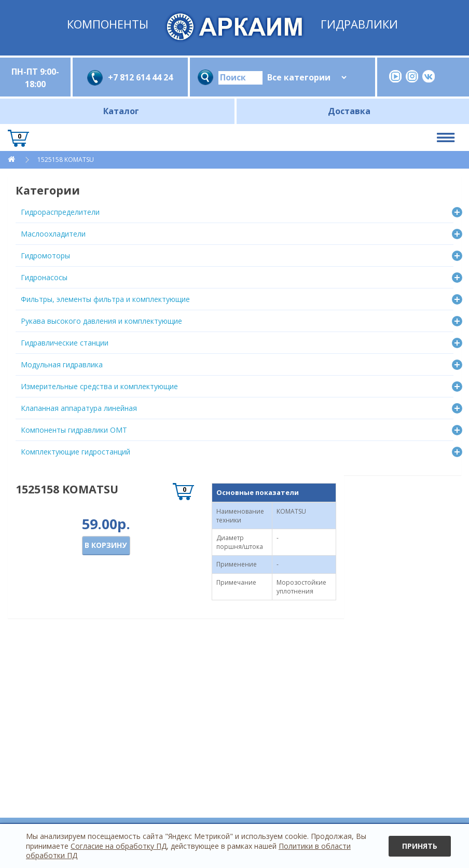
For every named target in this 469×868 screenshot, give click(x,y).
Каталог (121, 111)
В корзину (106, 545)
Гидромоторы (45, 256)
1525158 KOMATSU (66, 160)
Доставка (349, 111)
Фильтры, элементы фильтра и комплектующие (105, 299)
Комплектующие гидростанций (75, 452)
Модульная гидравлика (62, 364)
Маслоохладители (53, 234)
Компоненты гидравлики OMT (74, 430)
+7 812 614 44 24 (140, 77)
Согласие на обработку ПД (119, 846)
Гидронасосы (44, 277)
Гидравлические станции (65, 343)
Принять (420, 846)
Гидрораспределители (60, 212)
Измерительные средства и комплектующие (99, 386)
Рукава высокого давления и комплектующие (101, 321)
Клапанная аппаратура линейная (79, 408)
